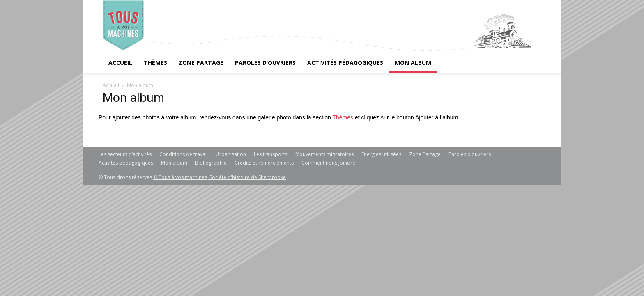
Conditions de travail (184, 154)
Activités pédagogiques (345, 63)
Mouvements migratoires (324, 154)
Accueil (120, 63)
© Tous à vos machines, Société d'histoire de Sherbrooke (220, 177)
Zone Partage (201, 63)
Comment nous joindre (328, 163)
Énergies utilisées (381, 154)
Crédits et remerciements (264, 163)
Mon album (413, 63)
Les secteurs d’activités (125, 154)
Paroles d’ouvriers (265, 63)
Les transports (271, 154)
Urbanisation (231, 154)
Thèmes (155, 63)
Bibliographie (211, 163)
